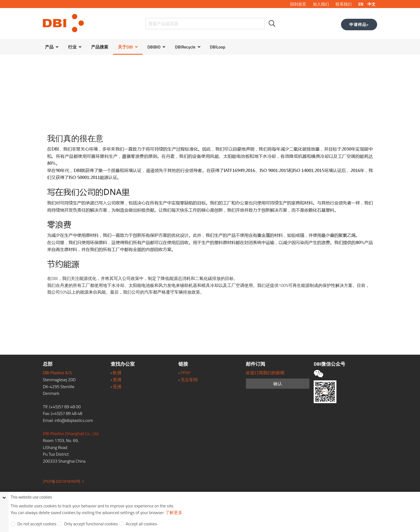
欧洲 (117, 373)
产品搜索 (100, 47)
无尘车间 (189, 380)
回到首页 (298, 4)
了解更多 (174, 512)
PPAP (185, 373)
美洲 (117, 380)
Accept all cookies (141, 524)
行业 (72, 47)
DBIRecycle (185, 47)
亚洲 (117, 387)
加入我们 (321, 4)
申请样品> (359, 25)
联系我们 (344, 4)
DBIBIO (154, 47)
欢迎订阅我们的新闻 (265, 373)
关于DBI (125, 47)
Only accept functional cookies (91, 524)
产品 (49, 47)
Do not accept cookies (37, 524)
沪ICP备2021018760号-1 (63, 481)
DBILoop (218, 47)
